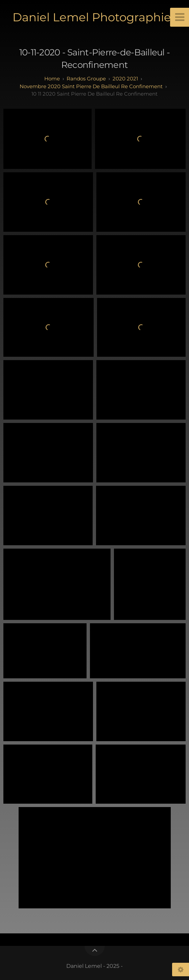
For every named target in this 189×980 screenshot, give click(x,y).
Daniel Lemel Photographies (95, 17)
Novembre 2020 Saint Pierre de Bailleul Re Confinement (91, 86)
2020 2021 (125, 79)
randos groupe (86, 79)
